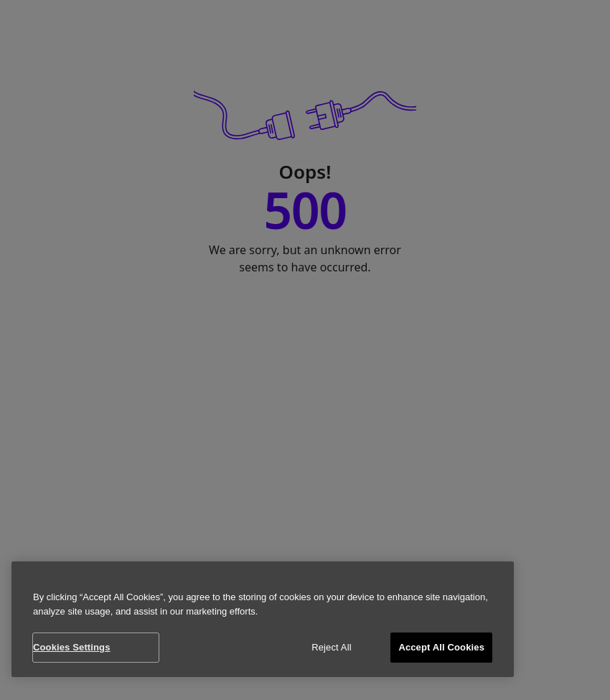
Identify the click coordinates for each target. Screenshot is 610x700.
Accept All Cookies (441, 647)
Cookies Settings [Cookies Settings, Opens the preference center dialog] (72, 647)
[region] (263, 619)
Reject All (332, 647)
